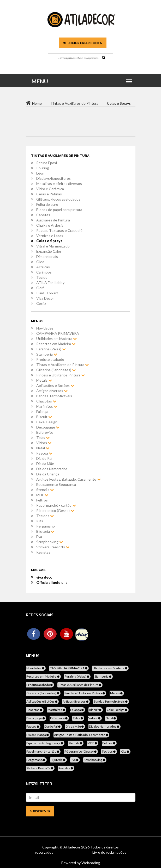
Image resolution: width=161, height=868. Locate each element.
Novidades (45, 328)
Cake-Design (47, 422)
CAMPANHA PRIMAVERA (58, 333)
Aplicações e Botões (55, 385)
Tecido (42, 277)
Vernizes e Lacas (50, 236)
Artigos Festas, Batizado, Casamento (68, 479)
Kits (40, 521)
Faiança (42, 411)
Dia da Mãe (45, 464)
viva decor (45, 577)
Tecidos (45, 516)
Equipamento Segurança (56, 484)
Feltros (42, 500)
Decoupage (48, 427)
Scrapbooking (50, 542)
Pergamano (46, 526)
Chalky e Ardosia (50, 225)
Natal (43, 448)
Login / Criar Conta (83, 43)
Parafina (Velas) (51, 349)
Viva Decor (45, 298)
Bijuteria (45, 531)
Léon (40, 173)
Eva (39, 537)
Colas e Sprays (49, 241)
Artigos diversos (52, 391)
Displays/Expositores (53, 178)
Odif (40, 288)
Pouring (43, 168)
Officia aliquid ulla (52, 582)
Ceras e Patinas (49, 194)
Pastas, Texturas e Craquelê (59, 230)
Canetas (43, 215)
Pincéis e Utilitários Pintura (61, 375)
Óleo (40, 262)
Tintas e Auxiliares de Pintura (62, 365)
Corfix (41, 303)
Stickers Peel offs (53, 547)
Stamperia (47, 354)
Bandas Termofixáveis (54, 396)
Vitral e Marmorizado (53, 246)
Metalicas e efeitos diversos (59, 184)
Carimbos (44, 272)
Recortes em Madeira (56, 344)
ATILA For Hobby (50, 283)
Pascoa (44, 453)
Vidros (44, 443)
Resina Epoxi (47, 163)
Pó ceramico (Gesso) (55, 510)
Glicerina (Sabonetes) (56, 370)
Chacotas (46, 401)
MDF (42, 495)
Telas (43, 438)
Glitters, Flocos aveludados (58, 199)
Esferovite (45, 432)
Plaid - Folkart (47, 293)
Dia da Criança (48, 474)
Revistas (43, 552)
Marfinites (47, 406)
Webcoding (90, 863)
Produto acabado (50, 359)
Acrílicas (43, 267)
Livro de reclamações (109, 852)
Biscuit (44, 417)
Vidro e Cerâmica (50, 189)
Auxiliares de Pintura (53, 220)
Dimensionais (47, 256)
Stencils (45, 490)
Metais (44, 380)
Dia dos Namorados (52, 469)
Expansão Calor (49, 251)
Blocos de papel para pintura (59, 210)
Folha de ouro (47, 204)
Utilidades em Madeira (56, 339)
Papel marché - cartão (56, 505)
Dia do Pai (44, 458)
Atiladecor (72, 847)
